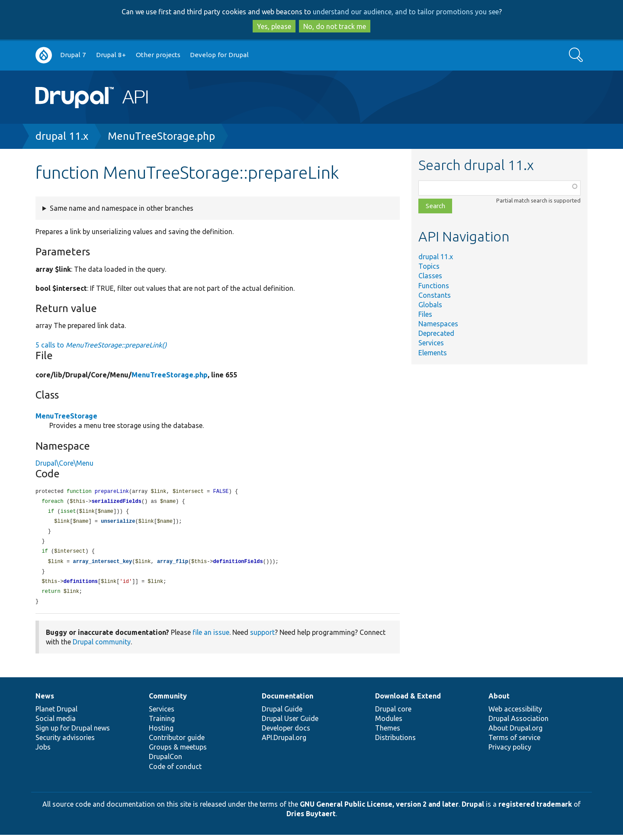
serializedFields (117, 502)
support (262, 637)
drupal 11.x (62, 136)
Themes (388, 733)
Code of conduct (175, 772)
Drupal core (393, 714)
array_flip (173, 565)
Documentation (287, 701)
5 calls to (101, 345)
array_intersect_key (102, 565)
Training (162, 724)
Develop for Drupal (219, 55)
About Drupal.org (515, 733)
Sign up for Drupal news (73, 733)
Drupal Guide (282, 714)
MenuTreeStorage (66, 416)
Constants (435, 295)
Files (425, 314)
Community (168, 701)
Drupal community (102, 647)
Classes (430, 276)
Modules (389, 724)
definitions (81, 586)
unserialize (118, 523)
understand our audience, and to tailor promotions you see (406, 12)
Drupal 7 (73, 55)
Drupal (473, 809)
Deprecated (436, 333)
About (499, 701)
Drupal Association (519, 724)
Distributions (395, 743)
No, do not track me (335, 26)
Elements (433, 353)
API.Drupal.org (284, 743)
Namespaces (438, 324)
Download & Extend (408, 701)
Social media (56, 724)
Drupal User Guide (290, 724)
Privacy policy (510, 752)
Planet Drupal (56, 714)
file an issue (211, 637)
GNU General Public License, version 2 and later (379, 809)
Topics (429, 266)
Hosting (161, 733)
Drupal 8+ (111, 55)
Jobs (43, 752)
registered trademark (535, 809)
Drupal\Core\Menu (64, 463)
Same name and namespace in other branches (122, 208)
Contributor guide (177, 743)
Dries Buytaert (311, 819)
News (45, 701)
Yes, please (274, 26)
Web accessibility (515, 714)
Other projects (158, 55)
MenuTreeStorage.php (161, 136)
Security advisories (65, 743)
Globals (430, 305)
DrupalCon (165, 762)
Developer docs (286, 733)
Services (431, 343)
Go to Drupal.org (44, 55)
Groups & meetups (178, 752)
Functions (434, 286)
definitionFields (238, 565)
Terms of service (514, 743)
